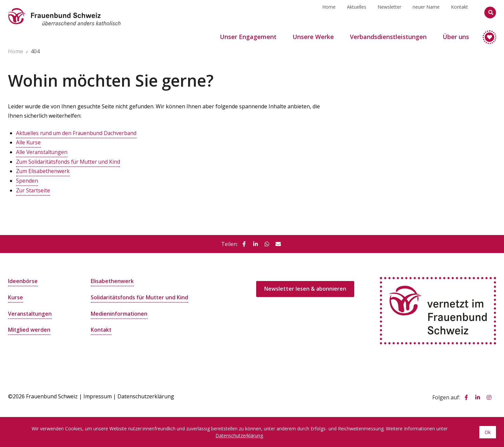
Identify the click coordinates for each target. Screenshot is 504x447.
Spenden (27, 180)
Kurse (16, 296)
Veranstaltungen (30, 312)
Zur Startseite (33, 189)
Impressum (98, 395)
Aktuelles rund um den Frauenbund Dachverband (78, 133)
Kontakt (459, 12)
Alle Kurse (29, 142)
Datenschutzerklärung (146, 395)
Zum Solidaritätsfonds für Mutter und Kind (69, 161)
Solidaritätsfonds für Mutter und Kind (140, 296)
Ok (488, 432)
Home (329, 12)
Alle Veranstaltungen (42, 152)
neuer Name (426, 12)
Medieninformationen (119, 312)
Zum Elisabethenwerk (43, 170)
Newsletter (389, 12)
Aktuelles (357, 12)
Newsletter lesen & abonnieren (305, 288)
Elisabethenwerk (112, 280)
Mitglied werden (29, 328)
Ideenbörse (23, 280)
